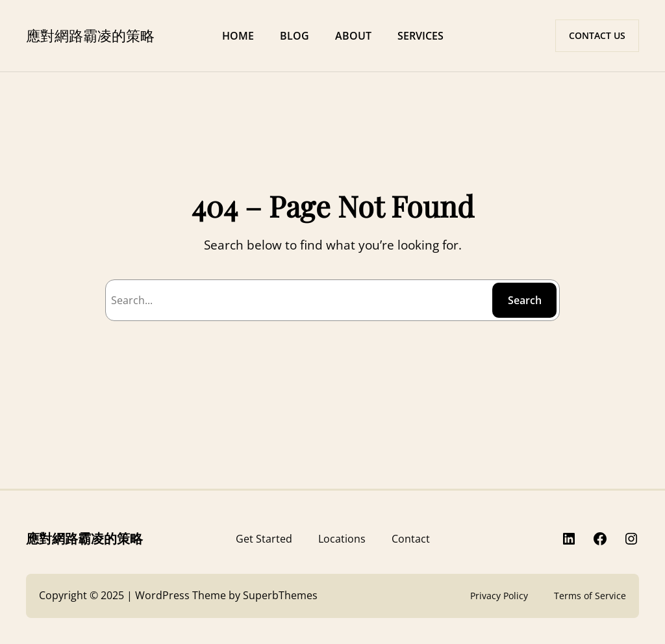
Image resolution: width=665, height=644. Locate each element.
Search (525, 300)
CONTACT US (597, 35)
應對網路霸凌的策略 (90, 35)
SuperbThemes (280, 595)
